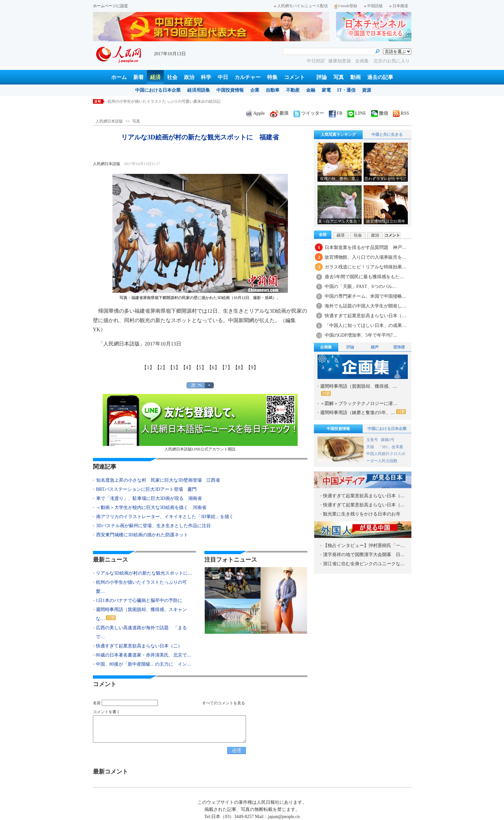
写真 (339, 77)
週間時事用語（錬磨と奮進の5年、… (363, 412)
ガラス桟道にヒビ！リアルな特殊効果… (366, 267)
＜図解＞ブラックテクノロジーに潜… (359, 403)
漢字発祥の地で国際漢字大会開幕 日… (364, 555)
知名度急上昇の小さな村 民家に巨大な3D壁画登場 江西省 (158, 480)
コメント (294, 77)
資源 (367, 90)
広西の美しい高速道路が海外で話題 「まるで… (141, 632)
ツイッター (309, 113)
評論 (322, 77)
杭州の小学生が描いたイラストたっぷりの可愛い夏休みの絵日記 (164, 101)
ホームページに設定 (110, 6)
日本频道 (399, 6)
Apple (255, 113)
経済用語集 (199, 90)
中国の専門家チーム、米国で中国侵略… (366, 296)
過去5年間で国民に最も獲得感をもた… (364, 277)
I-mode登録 (346, 6)
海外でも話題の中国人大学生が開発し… (366, 306)
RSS (401, 113)
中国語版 (373, 6)
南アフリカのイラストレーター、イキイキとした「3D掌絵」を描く (165, 517)
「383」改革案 (391, 447)
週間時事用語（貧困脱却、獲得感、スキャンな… (141, 614)
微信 (380, 113)
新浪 (279, 113)
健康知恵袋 (340, 61)
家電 (326, 90)
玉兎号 (372, 440)
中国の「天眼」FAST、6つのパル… (361, 286)
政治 (189, 77)
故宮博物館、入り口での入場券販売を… (366, 257)
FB (336, 113)
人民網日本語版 (109, 121)
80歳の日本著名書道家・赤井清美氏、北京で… (144, 655)
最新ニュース (110, 560)
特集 (272, 77)
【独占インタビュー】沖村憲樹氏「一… (364, 546)
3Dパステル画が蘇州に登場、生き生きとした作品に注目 (154, 526)
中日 (223, 77)
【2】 (161, 367)
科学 (206, 77)
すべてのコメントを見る (224, 703)
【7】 (226, 367)
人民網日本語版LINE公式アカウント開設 (200, 423)
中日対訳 (316, 61)
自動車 (273, 90)
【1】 (148, 367)
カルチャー (248, 77)
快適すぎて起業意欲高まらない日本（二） (139, 646)
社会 (172, 77)
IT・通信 (347, 90)
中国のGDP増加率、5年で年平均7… (361, 335)
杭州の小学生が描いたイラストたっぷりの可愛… (141, 587)
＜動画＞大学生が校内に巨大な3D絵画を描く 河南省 (151, 508)
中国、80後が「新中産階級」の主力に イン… (144, 664)
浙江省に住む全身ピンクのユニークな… (364, 564)
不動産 (293, 90)
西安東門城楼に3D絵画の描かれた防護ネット (142, 535)
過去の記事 (380, 77)
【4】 (187, 367)
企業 (255, 90)
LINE (357, 113)
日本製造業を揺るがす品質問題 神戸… (366, 247)
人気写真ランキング (338, 135)
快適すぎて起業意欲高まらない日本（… (366, 316)
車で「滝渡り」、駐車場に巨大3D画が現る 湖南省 (149, 498)
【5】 (200, 367)
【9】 (252, 367)
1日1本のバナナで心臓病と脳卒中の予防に (139, 600)
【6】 (213, 367)
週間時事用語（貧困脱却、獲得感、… (359, 390)
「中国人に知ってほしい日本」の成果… (366, 325)
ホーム (119, 77)
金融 (311, 90)
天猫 (371, 447)
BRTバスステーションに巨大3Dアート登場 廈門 (147, 489)
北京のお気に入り (392, 61)
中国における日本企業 (158, 90)
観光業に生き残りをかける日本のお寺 (362, 514)
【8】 (239, 367)
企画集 (363, 61)
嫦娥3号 (388, 440)
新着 (138, 77)
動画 (355, 77)
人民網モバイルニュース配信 (301, 6)
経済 (155, 77)
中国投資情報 (230, 90)
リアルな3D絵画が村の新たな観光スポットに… (144, 573)
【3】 (174, 367)
